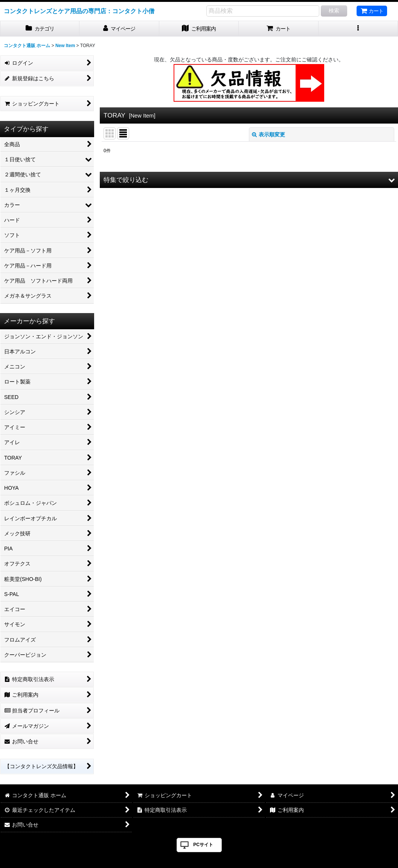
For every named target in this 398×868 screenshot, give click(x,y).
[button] (358, 29)
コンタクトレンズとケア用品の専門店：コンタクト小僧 (79, 11)
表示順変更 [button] (268, 134)
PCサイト (203, 845)
